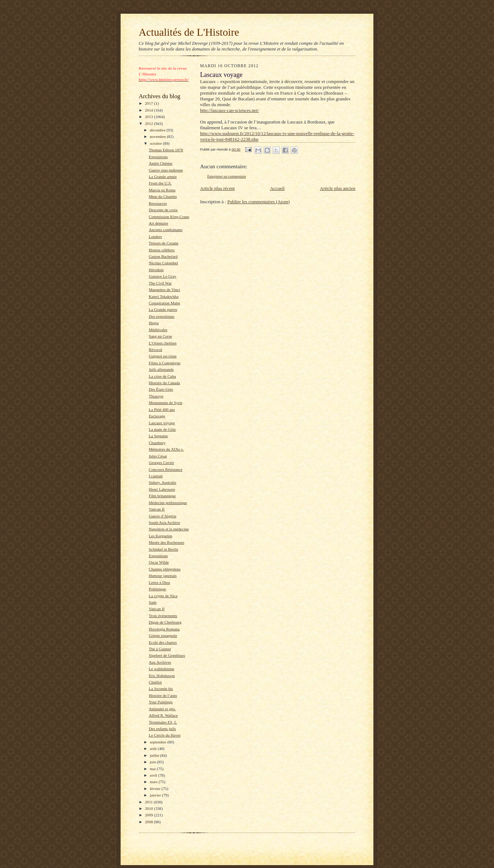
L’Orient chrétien (163, 343)
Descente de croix (163, 210)
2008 (149, 822)
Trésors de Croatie (164, 243)
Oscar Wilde (159, 562)
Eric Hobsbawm (162, 676)
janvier (156, 795)
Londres (155, 236)
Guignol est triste (163, 356)
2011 (149, 802)
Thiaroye (156, 396)
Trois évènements (163, 616)
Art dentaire (159, 223)
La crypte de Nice (163, 596)
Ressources (158, 203)
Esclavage (157, 416)
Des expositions (162, 316)
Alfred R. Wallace (163, 715)
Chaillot (155, 682)
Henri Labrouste (162, 489)
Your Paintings (161, 702)
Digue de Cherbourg (165, 622)
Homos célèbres (162, 250)
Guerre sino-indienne (166, 170)
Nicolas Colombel (163, 263)
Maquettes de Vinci (164, 290)
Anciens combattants (166, 230)
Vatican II (157, 509)
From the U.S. (160, 183)
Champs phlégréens (165, 569)
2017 (149, 103)
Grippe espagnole (163, 635)
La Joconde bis (161, 689)
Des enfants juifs (162, 729)
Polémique (157, 589)
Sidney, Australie (162, 482)
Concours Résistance (166, 469)
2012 (149, 123)
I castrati (156, 476)
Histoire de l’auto (163, 695)
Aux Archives (160, 662)
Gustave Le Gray (162, 276)
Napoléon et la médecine (169, 529)
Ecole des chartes (163, 642)
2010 (149, 808)
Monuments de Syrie (166, 403)
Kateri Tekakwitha (164, 296)
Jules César (158, 456)
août (154, 748)
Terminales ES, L (163, 722)
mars (154, 782)
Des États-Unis (161, 389)
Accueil (277, 188)
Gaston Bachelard (163, 256)
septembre (159, 742)
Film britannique (162, 496)
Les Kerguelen (161, 536)
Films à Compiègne (165, 363)
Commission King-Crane (169, 217)
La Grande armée (163, 177)
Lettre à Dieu (159, 582)
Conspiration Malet (164, 303)
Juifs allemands (161, 369)
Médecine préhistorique (168, 503)
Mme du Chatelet (163, 196)
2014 (149, 110)
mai (153, 769)
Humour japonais (163, 576)
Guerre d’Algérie (163, 516)
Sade (153, 602)
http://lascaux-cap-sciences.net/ (229, 110)
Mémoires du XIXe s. (166, 449)
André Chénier (161, 163)
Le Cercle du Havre (165, 735)
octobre (156, 143)
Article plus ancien (338, 188)
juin (153, 762)
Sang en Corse (161, 336)
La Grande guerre (163, 309)
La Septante (158, 436)
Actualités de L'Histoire (189, 32)
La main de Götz (162, 429)
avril (154, 775)
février (156, 789)
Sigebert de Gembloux (167, 655)
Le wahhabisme (161, 669)
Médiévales (158, 330)
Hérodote (156, 270)
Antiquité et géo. (162, 709)
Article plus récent (217, 188)
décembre (158, 130)
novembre (158, 136)
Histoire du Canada (164, 383)
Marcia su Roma (162, 190)
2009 (149, 815)
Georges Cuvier (161, 463)
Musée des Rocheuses (166, 542)
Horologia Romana (164, 629)
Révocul (155, 350)
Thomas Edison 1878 (166, 150)
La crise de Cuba (162, 376)
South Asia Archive (164, 522)
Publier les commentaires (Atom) (258, 202)
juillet (155, 755)
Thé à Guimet (160, 649)
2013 (149, 117)
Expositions (158, 157)
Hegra (154, 323)
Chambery (157, 443)
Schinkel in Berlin (163, 549)
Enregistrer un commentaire (227, 176)
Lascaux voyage (162, 423)
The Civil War (160, 283)
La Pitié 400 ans (162, 409)
